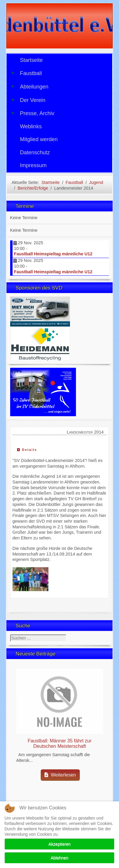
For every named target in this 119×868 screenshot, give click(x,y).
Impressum (33, 165)
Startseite (31, 60)
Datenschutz (35, 152)
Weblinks (31, 126)
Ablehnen (59, 858)
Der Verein (28, 100)
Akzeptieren (59, 844)
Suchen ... (10, 635)
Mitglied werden (39, 139)
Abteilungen (30, 87)
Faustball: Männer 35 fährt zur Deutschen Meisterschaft (60, 743)
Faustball (26, 73)
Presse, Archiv (33, 113)
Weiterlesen (60, 775)
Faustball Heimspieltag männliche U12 (53, 254)
